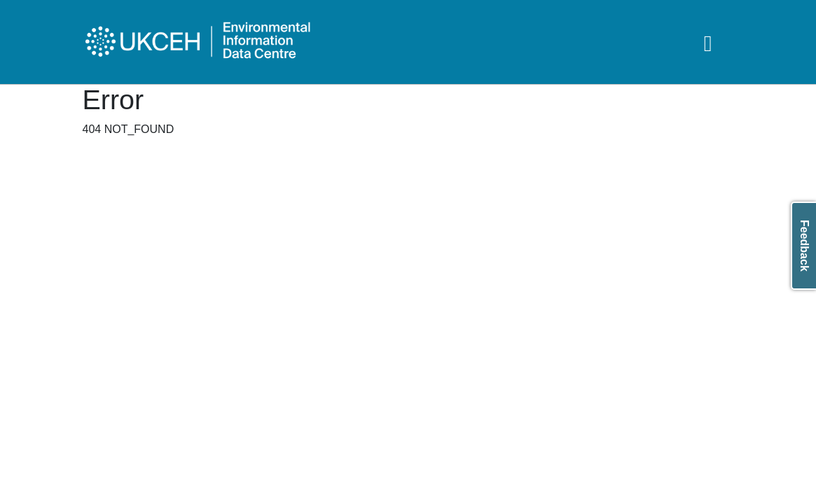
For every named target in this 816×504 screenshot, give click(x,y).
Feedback (804, 246)
